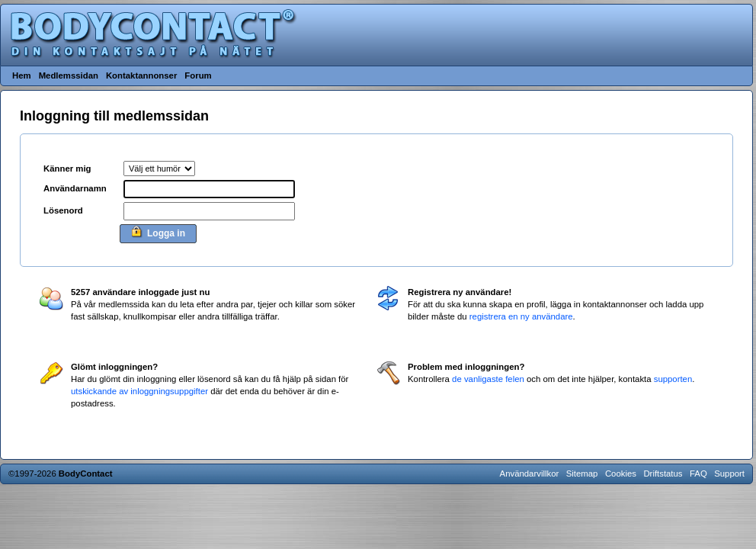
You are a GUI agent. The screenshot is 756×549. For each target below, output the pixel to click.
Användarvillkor (530, 474)
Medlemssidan (69, 75)
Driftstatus (663, 474)
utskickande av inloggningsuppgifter (139, 391)
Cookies (621, 474)
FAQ (698, 474)
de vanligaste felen (488, 379)
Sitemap (582, 474)
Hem (22, 75)
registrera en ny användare (521, 316)
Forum (198, 75)
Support (729, 474)
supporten (673, 379)
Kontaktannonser (141, 75)
